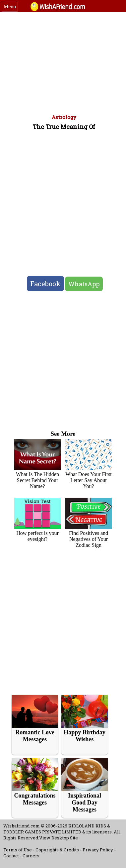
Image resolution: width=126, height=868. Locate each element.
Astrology (64, 117)
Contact (11, 856)
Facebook (45, 284)
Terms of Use (18, 850)
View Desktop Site (59, 838)
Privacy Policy (98, 850)
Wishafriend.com (22, 826)
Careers (31, 856)
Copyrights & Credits (57, 850)
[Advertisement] (63, 62)
